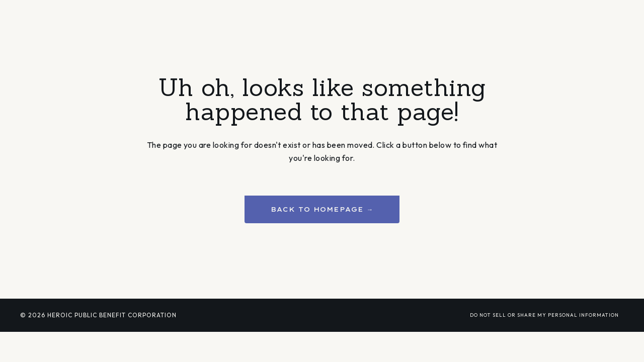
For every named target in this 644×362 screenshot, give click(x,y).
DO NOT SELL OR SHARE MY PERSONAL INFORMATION (544, 315)
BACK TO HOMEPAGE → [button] (322, 209)
